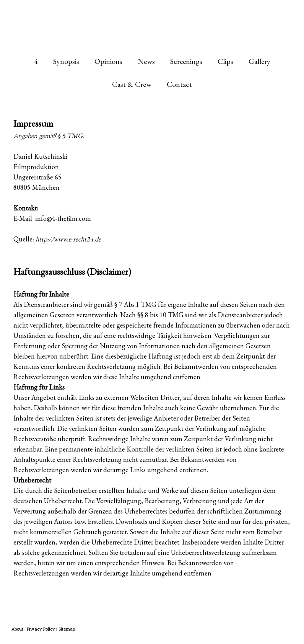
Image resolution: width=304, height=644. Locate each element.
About (17, 629)
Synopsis (66, 61)
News (146, 61)
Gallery (259, 61)
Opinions (108, 61)
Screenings (186, 61)
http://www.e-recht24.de (68, 239)
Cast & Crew (132, 84)
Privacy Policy (41, 629)
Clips (225, 61)
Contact (179, 84)
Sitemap (67, 629)
